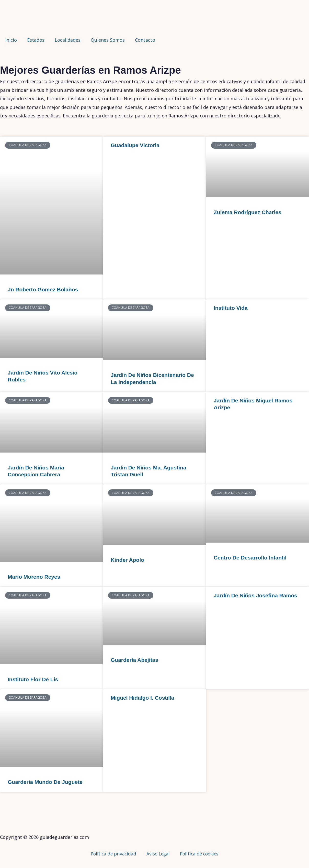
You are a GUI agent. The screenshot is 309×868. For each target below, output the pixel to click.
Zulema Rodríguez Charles (248, 212)
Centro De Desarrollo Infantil (250, 558)
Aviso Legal (158, 854)
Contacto (145, 40)
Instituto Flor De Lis (33, 679)
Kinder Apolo (127, 560)
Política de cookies (201, 854)
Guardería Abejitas (134, 660)
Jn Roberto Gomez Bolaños (43, 289)
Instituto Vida (231, 308)
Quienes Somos (108, 40)
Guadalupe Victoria (135, 145)
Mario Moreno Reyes (34, 577)
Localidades (68, 40)
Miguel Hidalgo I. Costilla (142, 698)
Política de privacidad (112, 854)
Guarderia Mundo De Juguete (45, 782)
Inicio (11, 40)
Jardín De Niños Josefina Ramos (255, 595)
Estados (36, 40)
